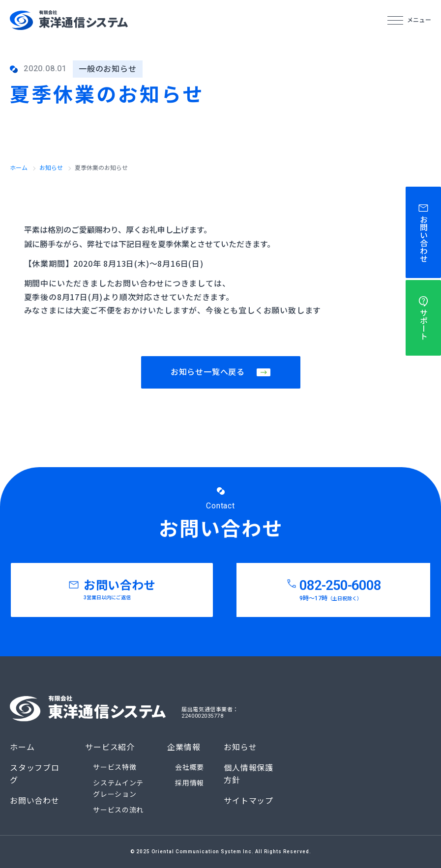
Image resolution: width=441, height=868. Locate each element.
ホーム (19, 168)
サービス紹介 (110, 747)
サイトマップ (249, 801)
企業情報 (184, 747)
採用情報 (190, 783)
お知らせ (51, 168)
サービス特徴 (115, 767)
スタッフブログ (35, 774)
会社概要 (190, 767)
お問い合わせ (35, 801)
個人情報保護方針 (249, 774)
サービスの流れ (118, 810)
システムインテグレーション (118, 788)
